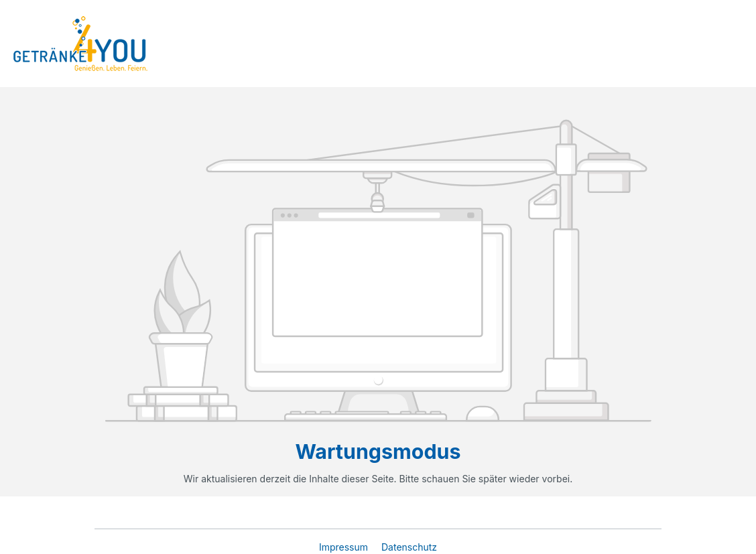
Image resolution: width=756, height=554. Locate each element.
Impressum (345, 547)
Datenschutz (409, 547)
